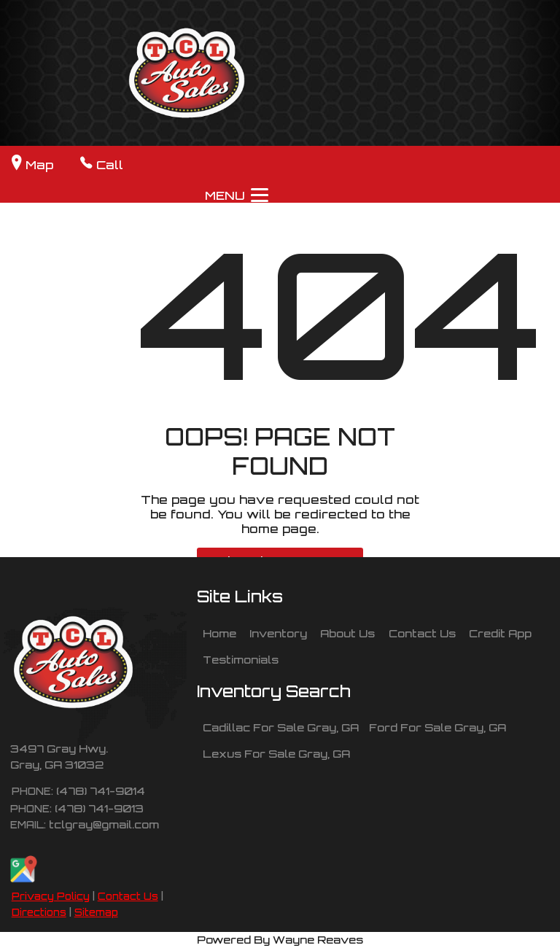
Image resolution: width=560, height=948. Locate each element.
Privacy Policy (51, 896)
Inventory (278, 633)
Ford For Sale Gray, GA (437, 727)
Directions (39, 912)
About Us (347, 633)
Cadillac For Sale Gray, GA (281, 727)
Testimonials (241, 659)
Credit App (500, 633)
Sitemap (96, 912)
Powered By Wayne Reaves (280, 939)
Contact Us (128, 896)
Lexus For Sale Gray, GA (276, 753)
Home (219, 633)
